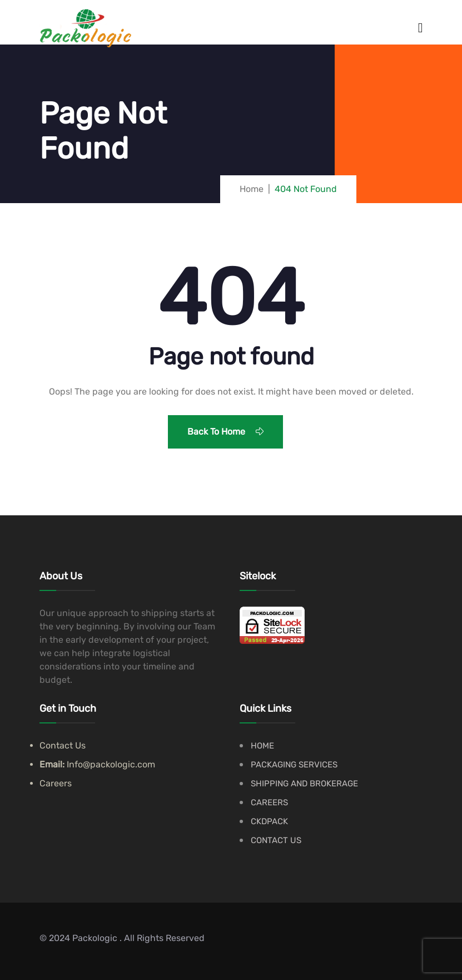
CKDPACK (269, 821)
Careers (56, 783)
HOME (262, 746)
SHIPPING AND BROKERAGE (304, 784)
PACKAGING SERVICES (294, 765)
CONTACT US (276, 840)
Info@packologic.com (111, 764)
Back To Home (225, 432)
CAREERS (269, 802)
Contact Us (63, 745)
